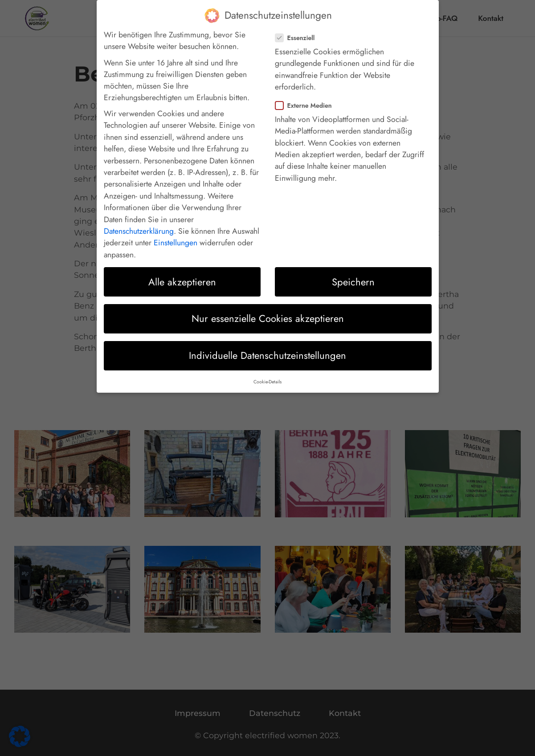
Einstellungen (176, 235)
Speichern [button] (353, 274)
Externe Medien (306, 98)
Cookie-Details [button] (267, 374)
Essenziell (298, 30)
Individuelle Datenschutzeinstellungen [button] (267, 347)
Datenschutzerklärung (139, 223)
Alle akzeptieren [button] (182, 274)
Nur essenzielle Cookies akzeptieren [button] (268, 311)
